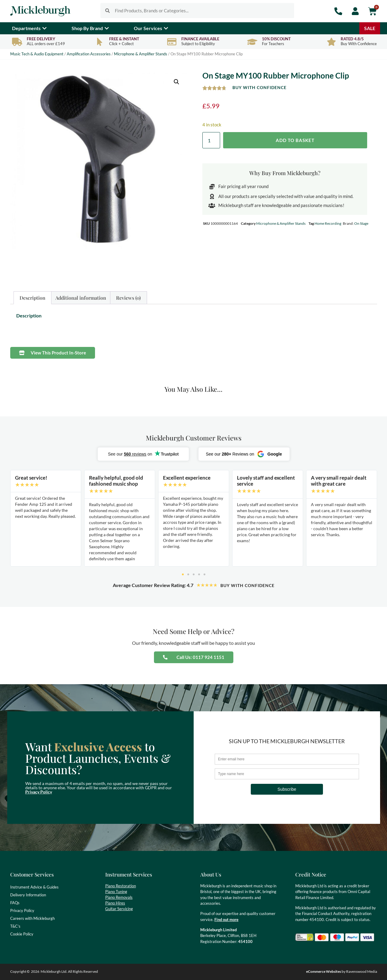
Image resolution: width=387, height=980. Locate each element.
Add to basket (295, 140)
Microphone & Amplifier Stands (141, 54)
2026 (35, 971)
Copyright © (20, 971)
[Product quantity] (211, 140)
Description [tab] (32, 298)
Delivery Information (28, 895)
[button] (177, 82)
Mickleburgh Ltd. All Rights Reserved (69, 971)
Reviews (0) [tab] (128, 298)
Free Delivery (41, 39)
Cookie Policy (22, 934)
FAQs (15, 903)
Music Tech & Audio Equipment (37, 54)
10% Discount (276, 39)
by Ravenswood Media (342, 971)
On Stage (361, 223)
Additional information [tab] (81, 298)
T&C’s (15, 926)
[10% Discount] (252, 42)
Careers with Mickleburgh (32, 918)
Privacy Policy (39, 792)
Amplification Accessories (89, 54)
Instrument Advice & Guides (34, 887)
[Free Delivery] (17, 42)
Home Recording (328, 223)
